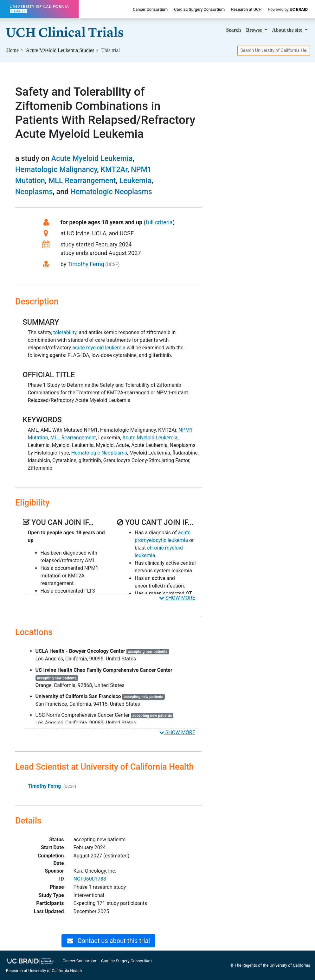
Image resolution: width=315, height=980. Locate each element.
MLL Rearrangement (82, 181)
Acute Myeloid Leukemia (92, 158)
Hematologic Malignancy (56, 169)
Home (13, 50)
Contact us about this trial (108, 941)
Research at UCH (246, 9)
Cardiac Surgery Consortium (199, 9)
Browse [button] (254, 30)
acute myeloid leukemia (99, 348)
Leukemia (135, 181)
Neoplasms (34, 192)
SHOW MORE (177, 598)
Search (234, 30)
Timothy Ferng (86, 264)
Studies (60, 50)
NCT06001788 (90, 879)
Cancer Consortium (150, 9)
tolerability (65, 332)
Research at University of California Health (44, 971)
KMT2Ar (114, 169)
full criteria (159, 222)
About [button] (288, 30)
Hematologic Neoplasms (111, 192)
